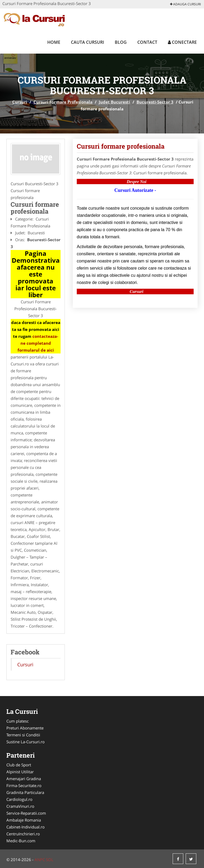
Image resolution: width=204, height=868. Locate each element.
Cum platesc (18, 721)
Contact (147, 42)
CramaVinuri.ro (20, 806)
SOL (50, 860)
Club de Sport (19, 765)
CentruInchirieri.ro (23, 834)
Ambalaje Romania (24, 820)
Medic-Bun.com (21, 841)
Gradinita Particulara (25, 792)
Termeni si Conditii (23, 735)
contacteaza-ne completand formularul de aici (38, 343)
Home (54, 42)
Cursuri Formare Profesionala (63, 102)
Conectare (182, 42)
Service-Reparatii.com (26, 813)
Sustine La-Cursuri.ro (25, 742)
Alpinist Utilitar (20, 772)
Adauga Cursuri (185, 4)
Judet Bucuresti (114, 102)
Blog (121, 42)
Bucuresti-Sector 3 (155, 102)
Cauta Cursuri (88, 42)
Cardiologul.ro (19, 799)
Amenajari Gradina (24, 779)
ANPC (40, 860)
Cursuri (20, 102)
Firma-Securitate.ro (24, 785)
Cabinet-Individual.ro (25, 827)
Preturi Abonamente (25, 728)
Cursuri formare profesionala (121, 146)
